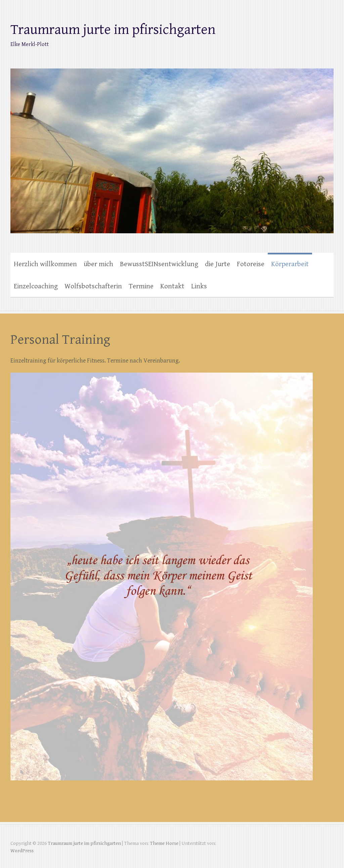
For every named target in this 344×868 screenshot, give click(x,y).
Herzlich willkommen (45, 264)
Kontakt (172, 286)
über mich (98, 264)
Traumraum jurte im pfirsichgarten (113, 30)
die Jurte (218, 264)
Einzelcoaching (36, 286)
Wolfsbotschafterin (93, 286)
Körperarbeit (290, 264)
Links (199, 286)
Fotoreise (251, 264)
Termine (141, 286)
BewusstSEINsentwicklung (159, 264)
